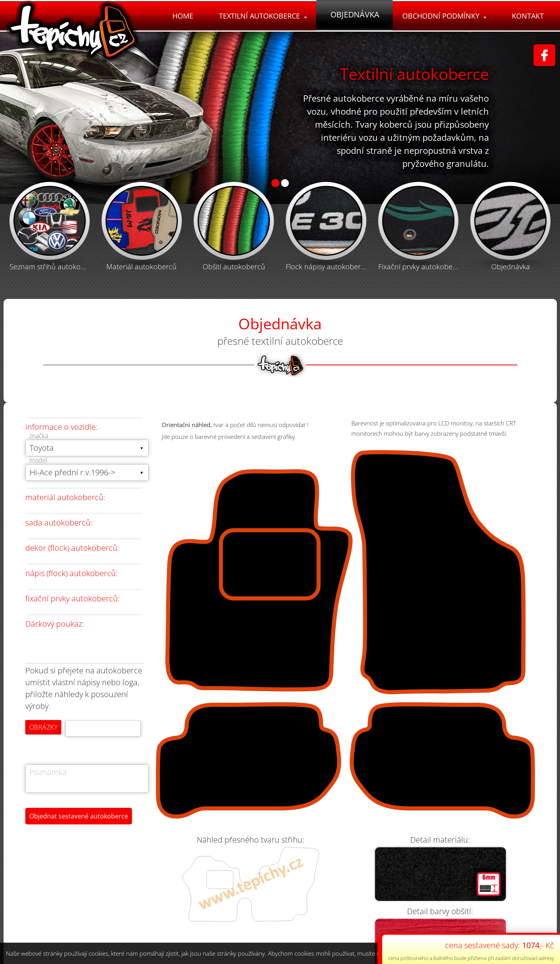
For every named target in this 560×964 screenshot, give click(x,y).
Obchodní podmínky (444, 16)
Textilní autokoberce (261, 16)
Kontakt (528, 16)
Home (180, 16)
